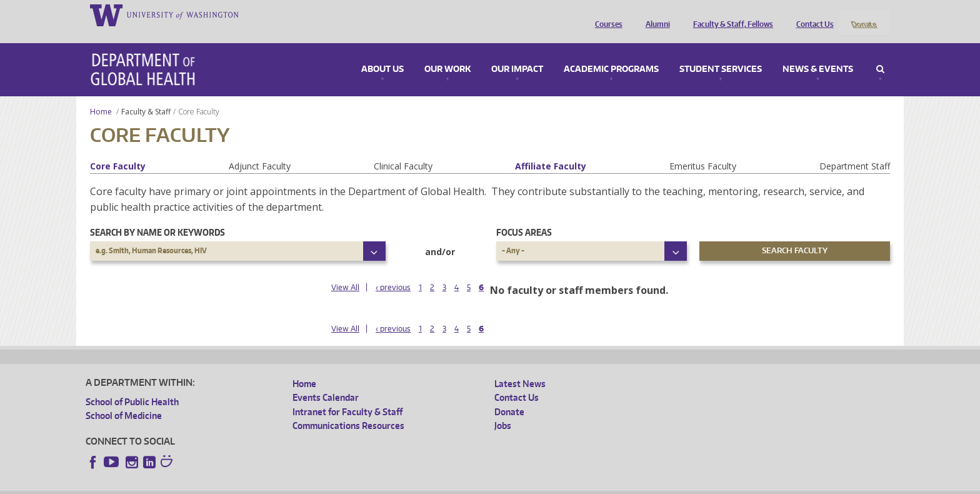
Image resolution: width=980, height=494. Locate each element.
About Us (382, 53)
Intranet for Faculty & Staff (347, 395)
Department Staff (855, 149)
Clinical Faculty (403, 149)
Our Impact (517, 53)
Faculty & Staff (146, 95)
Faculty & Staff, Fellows (730, 14)
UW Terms (302, 484)
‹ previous (393, 271)
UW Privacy (251, 484)
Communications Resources (348, 409)
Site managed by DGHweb (376, 484)
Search (880, 53)
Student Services (721, 53)
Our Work (447, 53)
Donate (863, 14)
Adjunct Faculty (260, 149)
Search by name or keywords (157, 215)
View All (345, 271)
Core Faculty (118, 149)
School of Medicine (124, 399)
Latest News (520, 367)
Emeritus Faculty (703, 149)
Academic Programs (611, 53)
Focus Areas (524, 215)
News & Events (818, 53)
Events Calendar (326, 381)
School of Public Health (132, 385)
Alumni (655, 14)
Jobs (503, 409)
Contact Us (812, 14)
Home (101, 95)
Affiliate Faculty (551, 149)
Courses (606, 14)
